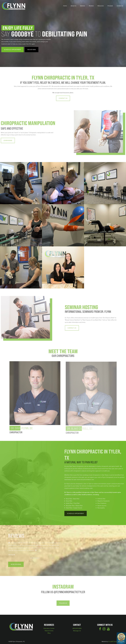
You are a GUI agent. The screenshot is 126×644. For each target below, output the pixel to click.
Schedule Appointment (13, 50)
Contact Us (120, 6)
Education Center (49, 628)
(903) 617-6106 (77, 628)
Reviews (91, 6)
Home (65, 6)
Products (110, 6)
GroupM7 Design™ (113, 642)
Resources (101, 6)
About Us (73, 6)
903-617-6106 (32, 50)
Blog (49, 633)
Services (83, 6)
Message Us (77, 631)
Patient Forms (49, 631)
